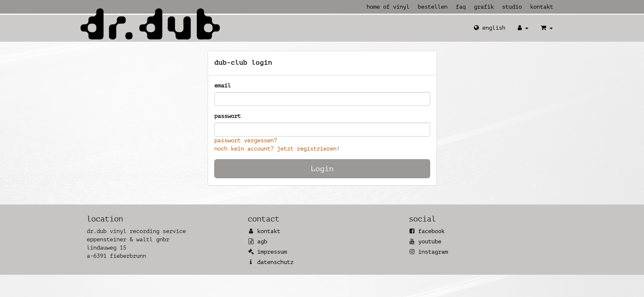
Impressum (272, 252)
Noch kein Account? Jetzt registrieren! (277, 149)
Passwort (227, 116)
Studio (512, 7)
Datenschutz (275, 262)
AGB (262, 242)
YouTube (430, 242)
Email (223, 86)
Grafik (484, 7)
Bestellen (433, 7)
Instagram (433, 252)
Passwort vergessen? (246, 140)
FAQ (461, 7)
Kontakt (542, 7)
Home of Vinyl (388, 7)
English (490, 28)
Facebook (431, 231)
